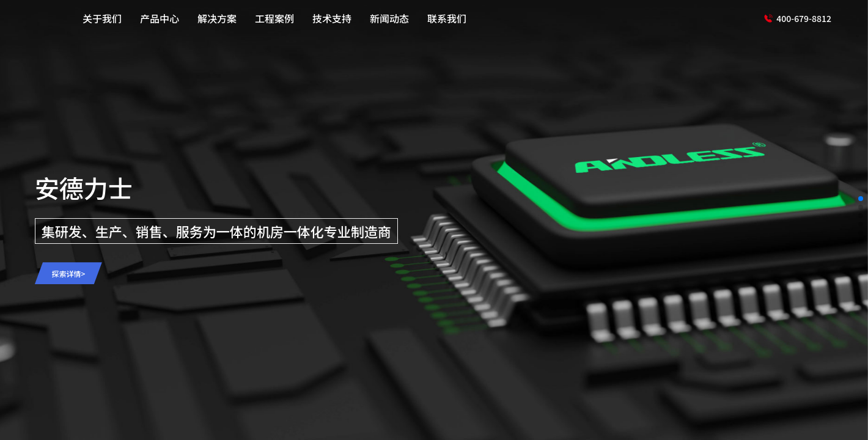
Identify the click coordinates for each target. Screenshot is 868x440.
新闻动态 (389, 18)
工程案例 (274, 18)
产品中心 (160, 18)
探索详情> (68, 273)
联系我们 (447, 18)
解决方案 (217, 18)
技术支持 (332, 18)
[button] (861, 199)
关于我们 (102, 18)
